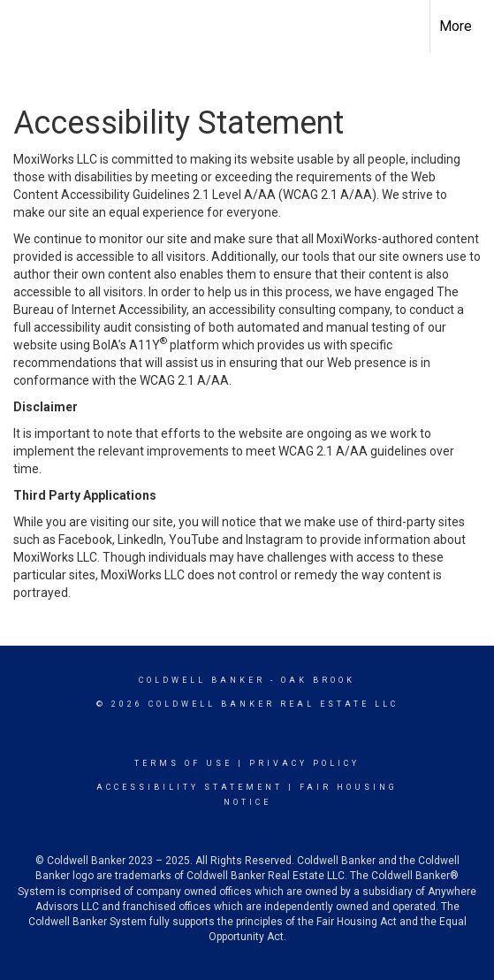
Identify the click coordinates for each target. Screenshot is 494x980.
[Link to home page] (29, 27)
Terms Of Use (183, 763)
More (456, 26)
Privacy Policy (304, 763)
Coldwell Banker (202, 680)
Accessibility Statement (190, 787)
